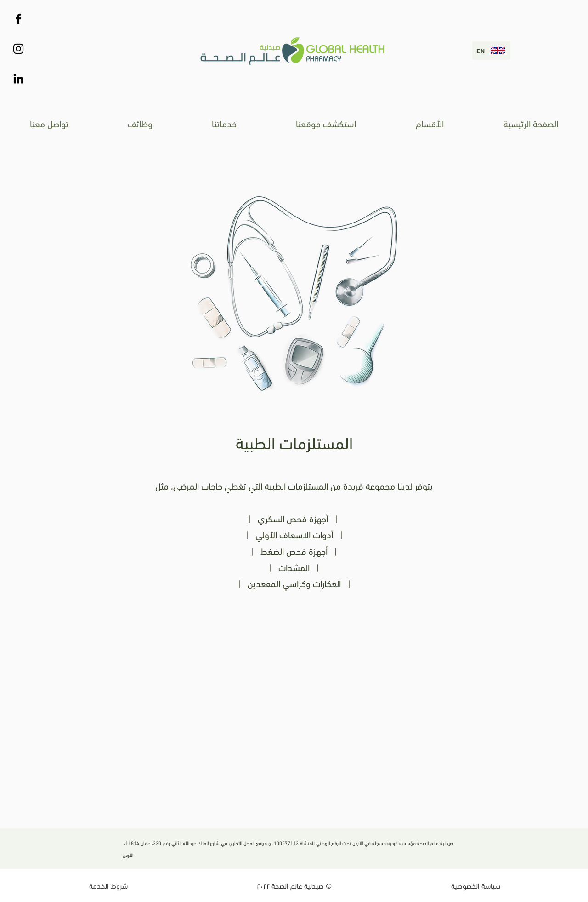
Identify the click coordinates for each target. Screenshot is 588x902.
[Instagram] (18, 49)
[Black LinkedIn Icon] (18, 79)
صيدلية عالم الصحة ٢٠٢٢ (291, 885)
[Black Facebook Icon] (18, 19)
